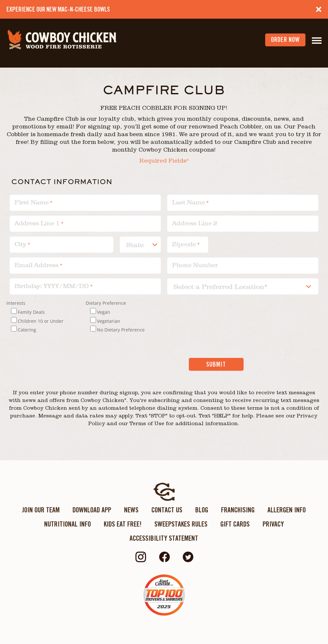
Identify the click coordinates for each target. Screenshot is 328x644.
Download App (92, 510)
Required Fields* (164, 162)
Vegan (104, 312)
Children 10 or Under (41, 321)
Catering (27, 330)
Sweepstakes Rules (181, 524)
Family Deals (31, 312)
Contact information (62, 181)
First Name (32, 202)
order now (285, 40)
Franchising (238, 510)
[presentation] (132, 370)
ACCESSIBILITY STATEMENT (164, 538)
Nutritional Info (68, 524)
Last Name (188, 202)
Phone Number (195, 265)
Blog (202, 510)
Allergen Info (287, 510)
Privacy (273, 524)
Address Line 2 (195, 223)
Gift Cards (235, 524)
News (131, 510)
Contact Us (167, 510)
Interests (16, 303)
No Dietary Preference (121, 330)
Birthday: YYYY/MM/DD (52, 286)
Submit (216, 364)
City (20, 244)
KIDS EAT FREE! (123, 524)
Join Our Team (41, 510)
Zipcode (184, 244)
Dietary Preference (106, 303)
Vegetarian (109, 321)
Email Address (37, 265)
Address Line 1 (37, 223)
